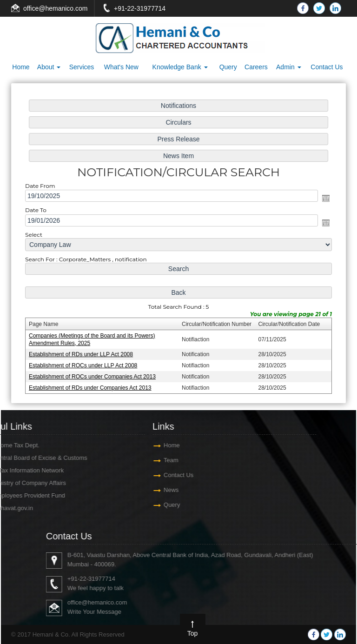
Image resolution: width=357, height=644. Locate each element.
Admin (289, 67)
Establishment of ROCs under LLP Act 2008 (85, 364)
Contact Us (327, 67)
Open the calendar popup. (324, 199)
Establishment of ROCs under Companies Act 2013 (94, 375)
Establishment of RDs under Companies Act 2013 (92, 385)
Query (228, 67)
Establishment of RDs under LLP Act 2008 (83, 352)
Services (82, 67)
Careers (256, 67)
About (49, 67)
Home (21, 67)
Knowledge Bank (180, 67)
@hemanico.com (63, 8)
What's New (121, 67)
